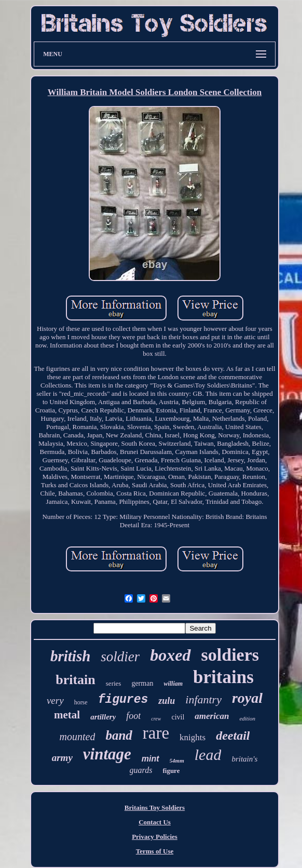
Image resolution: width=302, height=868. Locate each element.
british (70, 656)
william (173, 684)
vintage (107, 754)
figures (123, 700)
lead (208, 755)
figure (171, 771)
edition (247, 718)
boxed (170, 655)
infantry (203, 699)
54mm (177, 760)
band (119, 735)
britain (75, 680)
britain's (244, 759)
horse (81, 702)
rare (156, 733)
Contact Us (155, 822)
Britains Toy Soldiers (155, 807)
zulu (167, 701)
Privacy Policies (155, 837)
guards (141, 770)
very (55, 700)
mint (150, 759)
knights (193, 737)
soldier (120, 657)
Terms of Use (155, 851)
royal (247, 698)
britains (223, 677)
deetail (233, 736)
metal (67, 715)
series (114, 683)
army (62, 758)
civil (178, 717)
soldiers (230, 655)
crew (156, 719)
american (212, 716)
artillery (103, 717)
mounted (78, 737)
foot (133, 716)
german (142, 683)
